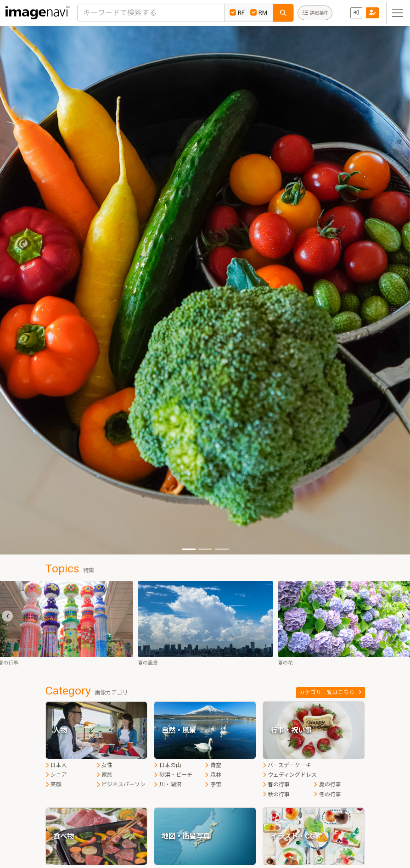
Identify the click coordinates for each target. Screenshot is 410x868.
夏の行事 (327, 784)
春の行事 (276, 784)
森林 (213, 775)
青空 (213, 765)
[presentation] (7, 616)
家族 (104, 775)
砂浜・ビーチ (173, 775)
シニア (56, 775)
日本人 (56, 765)
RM (259, 12)
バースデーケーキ (287, 765)
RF (237, 12)
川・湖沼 (167, 784)
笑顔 (53, 784)
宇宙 (213, 784)
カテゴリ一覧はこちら (330, 692)
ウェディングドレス (290, 775)
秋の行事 (276, 795)
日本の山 (167, 765)
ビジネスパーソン (121, 784)
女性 (104, 765)
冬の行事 (327, 795)
